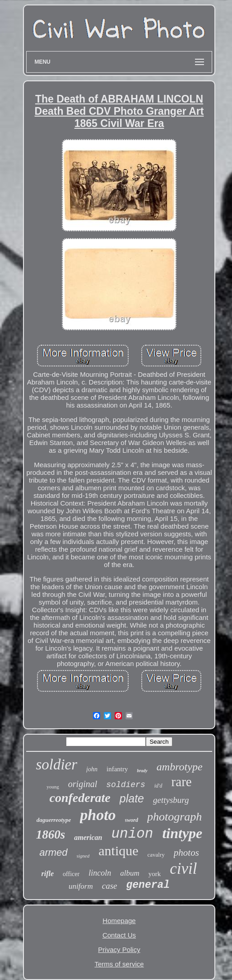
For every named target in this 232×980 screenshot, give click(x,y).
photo (98, 815)
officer (71, 874)
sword (132, 820)
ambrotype (180, 767)
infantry (117, 769)
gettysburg (171, 800)
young (53, 787)
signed (83, 856)
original (83, 784)
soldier (56, 764)
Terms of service (119, 964)
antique (118, 851)
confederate (80, 798)
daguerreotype (54, 820)
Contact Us (119, 935)
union (132, 834)
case (110, 886)
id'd (158, 786)
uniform (81, 886)
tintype (182, 833)
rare (182, 782)
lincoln (100, 873)
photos (186, 853)
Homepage (119, 921)
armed (53, 852)
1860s (51, 835)
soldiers (125, 785)
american (88, 837)
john (92, 769)
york (155, 874)
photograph (174, 817)
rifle (48, 874)
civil (183, 869)
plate (132, 798)
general (148, 885)
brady (142, 771)
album (130, 873)
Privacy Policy (119, 950)
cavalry (156, 855)
